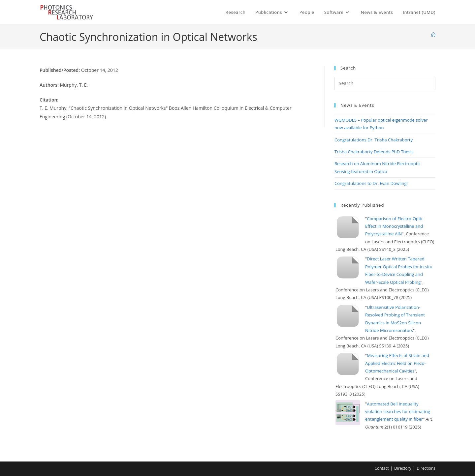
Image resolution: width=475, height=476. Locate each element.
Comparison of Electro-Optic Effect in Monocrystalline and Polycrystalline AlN (394, 226)
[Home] (433, 35)
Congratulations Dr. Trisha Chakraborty (374, 140)
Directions (426, 468)
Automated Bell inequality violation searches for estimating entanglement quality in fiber (398, 412)
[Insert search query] (385, 83)
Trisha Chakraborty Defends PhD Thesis (374, 152)
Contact (381, 468)
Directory (403, 468)
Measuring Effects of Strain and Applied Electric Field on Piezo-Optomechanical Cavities (397, 363)
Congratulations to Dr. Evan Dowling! (371, 183)
